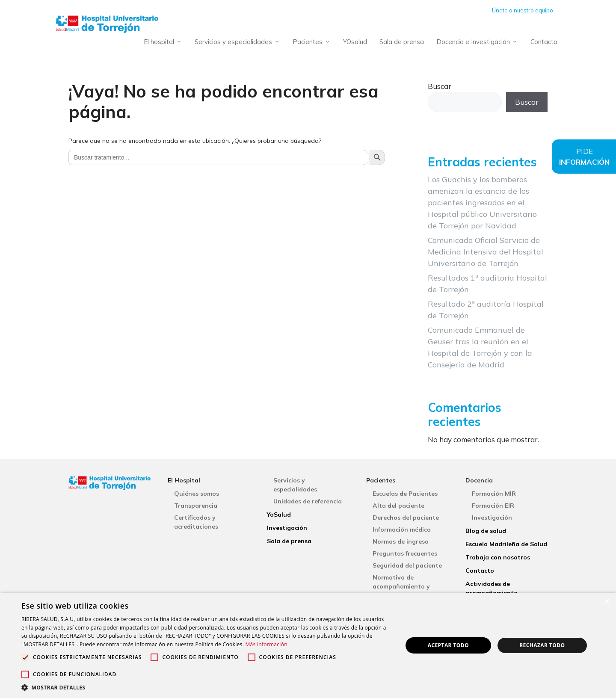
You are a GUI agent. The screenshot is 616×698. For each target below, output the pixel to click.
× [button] (606, 602)
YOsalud (355, 42)
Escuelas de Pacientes (405, 494)
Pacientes (313, 42)
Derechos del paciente (406, 518)
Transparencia (196, 506)
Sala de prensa (402, 42)
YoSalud (279, 515)
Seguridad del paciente (407, 565)
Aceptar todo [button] (448, 645)
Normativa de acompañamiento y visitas (401, 586)
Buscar (440, 86)
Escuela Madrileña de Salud (506, 544)
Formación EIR (493, 506)
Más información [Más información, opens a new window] (266, 644)
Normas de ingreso (401, 541)
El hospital (164, 42)
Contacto (544, 42)
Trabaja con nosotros (498, 557)
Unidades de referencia (308, 501)
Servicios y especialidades (239, 42)
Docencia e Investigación (479, 42)
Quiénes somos (197, 494)
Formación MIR (494, 494)
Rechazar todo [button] (542, 645)
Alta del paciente (398, 506)
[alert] (308, 645)
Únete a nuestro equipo (523, 10)
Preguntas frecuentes (405, 553)
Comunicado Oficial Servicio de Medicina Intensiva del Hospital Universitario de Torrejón (486, 252)
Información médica (402, 529)
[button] (206, 687)
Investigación (287, 528)
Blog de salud (486, 531)
